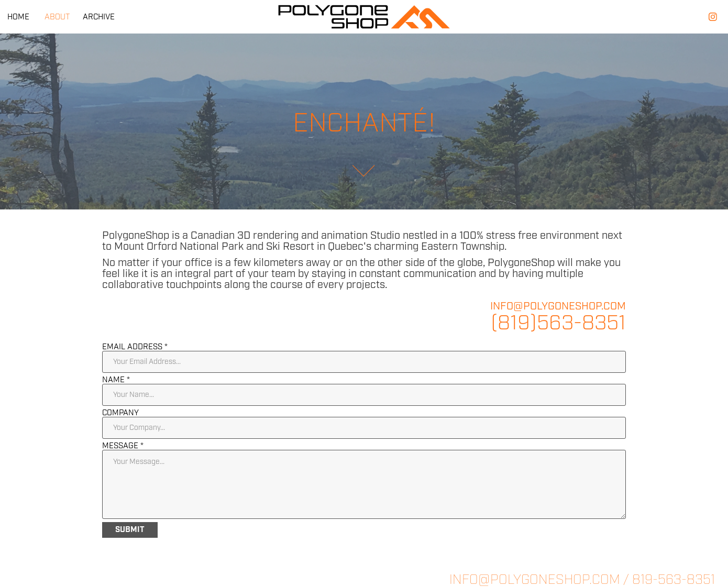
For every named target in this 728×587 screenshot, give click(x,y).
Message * (123, 446)
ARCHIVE (99, 17)
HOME (18, 17)
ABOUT (57, 17)
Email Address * (135, 347)
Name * (116, 380)
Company (120, 413)
